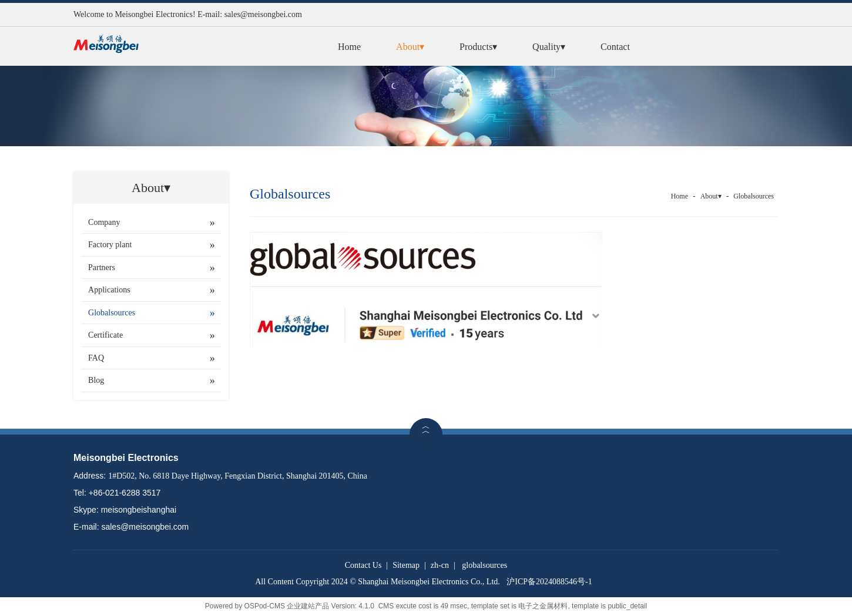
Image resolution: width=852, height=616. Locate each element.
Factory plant (110, 245)
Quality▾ (549, 47)
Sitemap (406, 565)
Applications (109, 290)
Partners (102, 267)
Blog (96, 380)
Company (104, 222)
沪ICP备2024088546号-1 (549, 582)
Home (349, 47)
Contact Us (363, 565)
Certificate (105, 335)
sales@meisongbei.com (263, 14)
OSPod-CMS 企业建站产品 (287, 606)
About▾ (410, 47)
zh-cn (440, 565)
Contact (615, 47)
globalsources (484, 565)
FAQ (96, 358)
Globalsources (112, 313)
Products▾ (478, 47)
